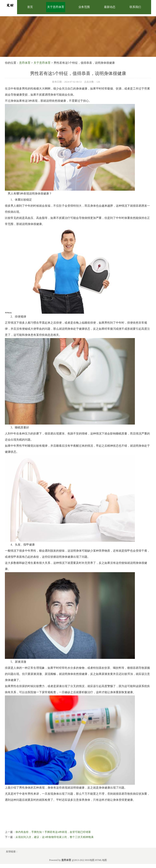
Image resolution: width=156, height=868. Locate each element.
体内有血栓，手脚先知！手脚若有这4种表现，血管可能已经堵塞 (53, 832)
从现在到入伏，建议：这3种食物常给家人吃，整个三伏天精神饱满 (54, 837)
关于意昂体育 (56, 7)
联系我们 (135, 7)
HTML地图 (101, 860)
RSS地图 (90, 860)
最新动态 (110, 7)
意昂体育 (25, 63)
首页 (30, 7)
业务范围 (84, 7)
